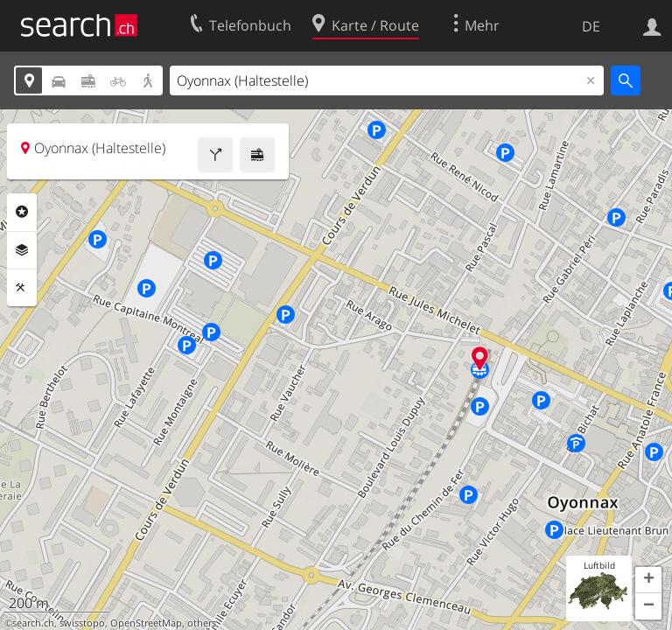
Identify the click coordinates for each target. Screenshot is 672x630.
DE (591, 26)
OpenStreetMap (146, 623)
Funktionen (22, 288)
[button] (648, 580)
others (202, 623)
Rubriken (22, 212)
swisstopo (82, 623)
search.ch (33, 623)
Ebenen (22, 250)
